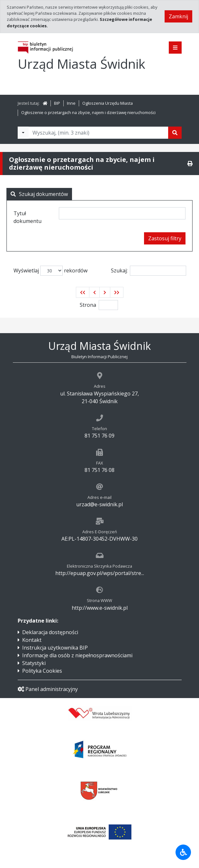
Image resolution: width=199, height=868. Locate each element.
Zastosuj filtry (165, 238)
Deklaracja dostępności (50, 632)
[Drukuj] (190, 164)
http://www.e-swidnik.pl (100, 608)
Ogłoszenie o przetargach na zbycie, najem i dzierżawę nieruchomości (88, 112)
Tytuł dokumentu (27, 217)
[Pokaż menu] (175, 48)
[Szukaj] (175, 133)
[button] (83, 292)
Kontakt (32, 640)
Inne (71, 103)
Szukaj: (149, 271)
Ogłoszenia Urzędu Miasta (108, 103)
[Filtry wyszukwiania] (23, 133)
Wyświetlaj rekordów (50, 271)
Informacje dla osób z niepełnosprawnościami (77, 655)
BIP (57, 103)
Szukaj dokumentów (39, 194)
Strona (88, 305)
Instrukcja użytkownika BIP (55, 648)
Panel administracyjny (48, 689)
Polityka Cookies (42, 671)
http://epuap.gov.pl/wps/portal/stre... (100, 573)
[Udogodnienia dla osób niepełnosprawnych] (183, 852)
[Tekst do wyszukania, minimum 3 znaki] (98, 133)
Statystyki (34, 663)
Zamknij (178, 16)
